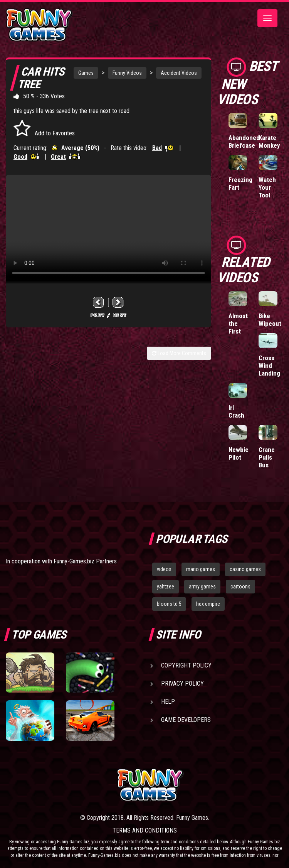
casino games (245, 569)
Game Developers (186, 720)
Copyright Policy (186, 665)
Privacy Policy (182, 683)
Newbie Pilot (239, 453)
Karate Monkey (269, 142)
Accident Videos (179, 73)
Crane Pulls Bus (267, 457)
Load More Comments (179, 353)
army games (202, 587)
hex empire (208, 604)
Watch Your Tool (267, 187)
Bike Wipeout (270, 320)
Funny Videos (127, 73)
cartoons (240, 587)
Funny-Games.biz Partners (85, 561)
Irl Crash (236, 411)
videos (164, 569)
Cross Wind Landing (269, 366)
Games (86, 73)
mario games (201, 569)
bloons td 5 (169, 604)
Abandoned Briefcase (244, 142)
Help (168, 702)
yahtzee (166, 587)
